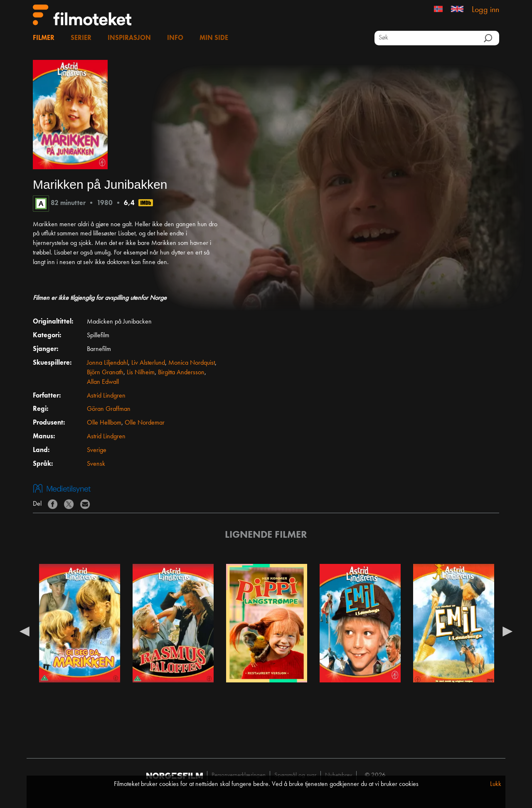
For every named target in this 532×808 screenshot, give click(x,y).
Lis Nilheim (141, 373)
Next (507, 631)
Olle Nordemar (145, 423)
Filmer (44, 38)
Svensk (96, 464)
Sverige (97, 450)
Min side (214, 38)
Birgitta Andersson (181, 373)
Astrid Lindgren (106, 396)
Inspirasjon (129, 38)
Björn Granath (105, 373)
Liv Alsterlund (148, 363)
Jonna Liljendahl (107, 363)
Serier (81, 38)
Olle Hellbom (104, 423)
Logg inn (485, 10)
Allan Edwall (103, 382)
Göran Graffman (109, 409)
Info (175, 38)
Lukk (496, 784)
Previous (25, 631)
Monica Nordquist (192, 363)
